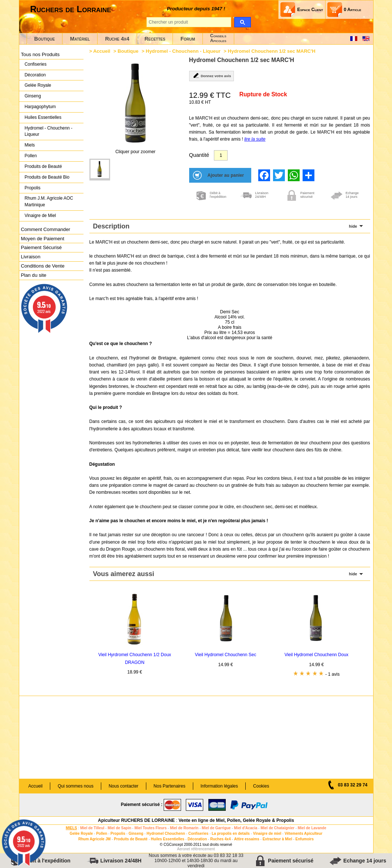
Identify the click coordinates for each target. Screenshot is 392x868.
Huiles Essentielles (43, 117)
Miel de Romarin (184, 828)
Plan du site (34, 275)
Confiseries (36, 64)
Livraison (31, 257)
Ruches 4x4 (221, 839)
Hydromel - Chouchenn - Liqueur (49, 131)
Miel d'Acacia (246, 828)
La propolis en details (231, 833)
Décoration (35, 75)
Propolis (33, 188)
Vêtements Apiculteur (303, 833)
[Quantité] (221, 155)
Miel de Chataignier (277, 828)
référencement (203, 849)
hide (353, 226)
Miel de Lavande (312, 828)
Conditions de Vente (43, 266)
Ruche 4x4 (117, 39)
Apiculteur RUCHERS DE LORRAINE (136, 820)
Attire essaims (246, 839)
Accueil (102, 51)
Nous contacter (124, 786)
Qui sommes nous (76, 786)
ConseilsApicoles (218, 38)
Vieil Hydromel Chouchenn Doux (316, 655)
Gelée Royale (38, 85)
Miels (30, 145)
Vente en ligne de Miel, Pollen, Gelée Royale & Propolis (236, 820)
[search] (243, 22)
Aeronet (183, 849)
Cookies (261, 786)
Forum (188, 39)
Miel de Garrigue (216, 828)
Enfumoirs (305, 839)
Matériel (80, 39)
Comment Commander (46, 229)
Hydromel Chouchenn (166, 833)
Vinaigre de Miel (40, 216)
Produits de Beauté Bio (47, 177)
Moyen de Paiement (43, 239)
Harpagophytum (40, 107)
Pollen (31, 156)
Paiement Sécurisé (42, 247)
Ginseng (33, 96)
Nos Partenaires (170, 786)
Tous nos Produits (40, 54)
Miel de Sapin (119, 828)
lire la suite (255, 139)
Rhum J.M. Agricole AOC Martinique (49, 201)
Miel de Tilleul (92, 828)
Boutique (45, 39)
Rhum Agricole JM (94, 839)
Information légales (219, 786)
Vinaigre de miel (267, 833)
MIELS (71, 828)
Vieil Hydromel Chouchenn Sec (226, 655)
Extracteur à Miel (277, 839)
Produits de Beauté (43, 166)
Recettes (155, 39)
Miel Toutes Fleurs (151, 828)
